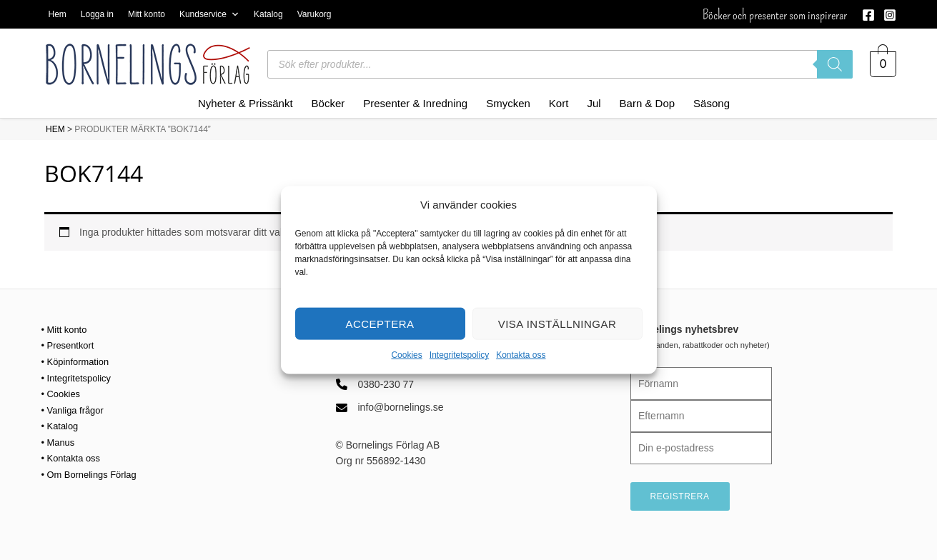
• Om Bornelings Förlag (93, 473)
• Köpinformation (78, 361)
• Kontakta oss (74, 457)
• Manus (60, 441)
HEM (55, 129)
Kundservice (209, 14)
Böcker (328, 103)
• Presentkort (70, 345)
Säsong (712, 103)
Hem (58, 14)
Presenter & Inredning (415, 103)
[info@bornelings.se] (390, 407)
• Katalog (61, 425)
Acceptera (380, 324)
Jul (594, 103)
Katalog (268, 14)
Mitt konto (147, 14)
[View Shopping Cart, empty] (883, 64)
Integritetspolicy (459, 355)
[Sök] (835, 64)
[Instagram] (890, 15)
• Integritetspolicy (79, 377)
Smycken (508, 103)
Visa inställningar (557, 324)
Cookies (406, 355)
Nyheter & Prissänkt (246, 103)
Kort (559, 103)
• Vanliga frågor (75, 409)
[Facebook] (868, 15)
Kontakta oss (521, 355)
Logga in (97, 14)
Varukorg (314, 14)
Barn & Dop (648, 103)
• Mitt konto (66, 329)
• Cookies (63, 393)
